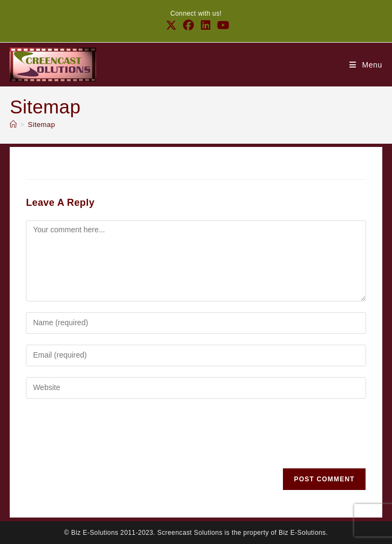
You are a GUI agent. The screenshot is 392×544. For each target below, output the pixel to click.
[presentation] (108, 436)
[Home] (13, 125)
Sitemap (42, 125)
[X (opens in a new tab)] (171, 25)
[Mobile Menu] (366, 65)
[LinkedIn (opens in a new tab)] (206, 25)
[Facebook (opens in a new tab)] (188, 25)
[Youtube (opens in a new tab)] (222, 25)
